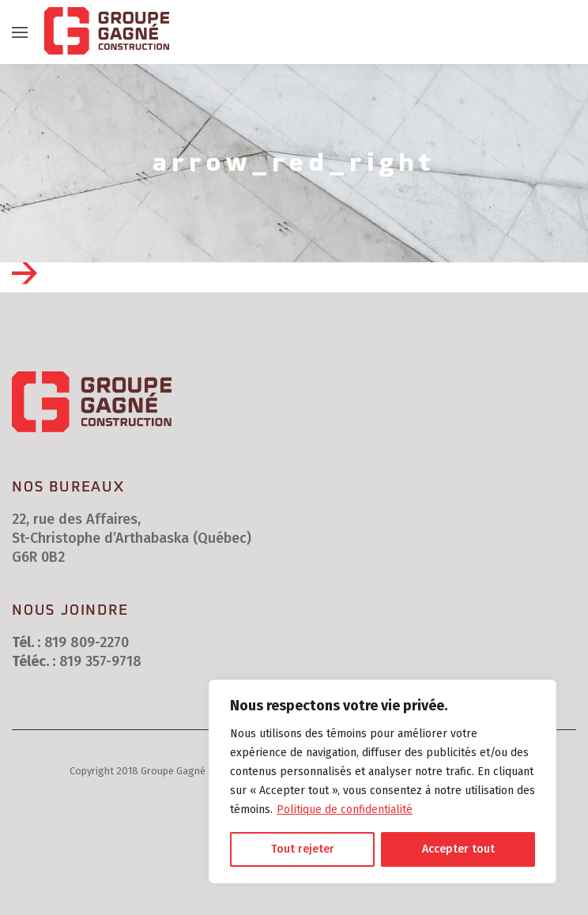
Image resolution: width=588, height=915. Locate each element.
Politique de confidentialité (345, 810)
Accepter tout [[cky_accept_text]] (458, 849)
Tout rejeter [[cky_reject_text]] (303, 849)
